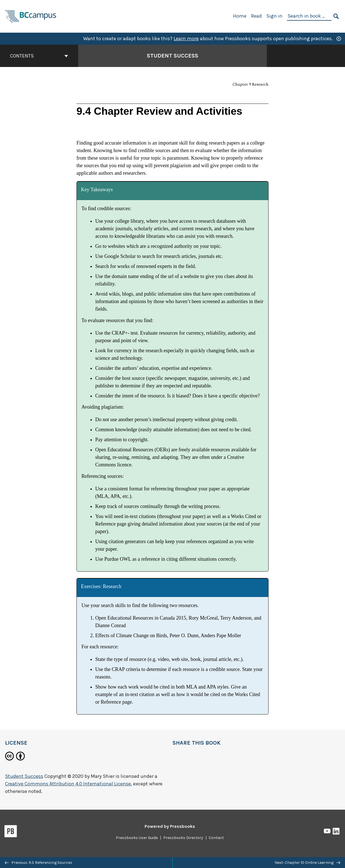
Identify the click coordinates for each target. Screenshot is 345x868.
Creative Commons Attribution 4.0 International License (68, 784)
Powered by (170, 826)
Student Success (24, 776)
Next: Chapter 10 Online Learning (307, 863)
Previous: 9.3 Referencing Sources (39, 863)
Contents (39, 56)
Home (240, 16)
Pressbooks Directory (183, 838)
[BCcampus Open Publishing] (31, 16)
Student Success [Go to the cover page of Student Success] (172, 56)
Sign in (274, 16)
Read (256, 16)
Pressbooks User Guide (137, 838)
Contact (216, 838)
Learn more (186, 39)
